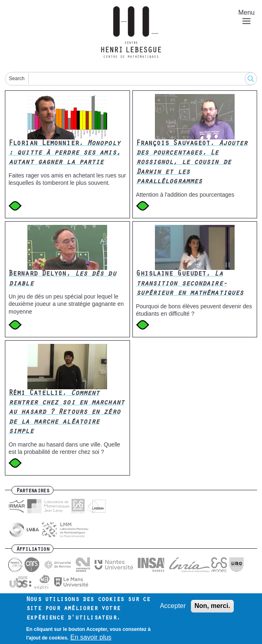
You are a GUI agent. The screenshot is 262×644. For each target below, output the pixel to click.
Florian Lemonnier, (64, 154)
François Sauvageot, (192, 163)
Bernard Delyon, (62, 279)
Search (17, 79)
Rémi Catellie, (66, 413)
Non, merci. (212, 609)
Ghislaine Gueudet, (190, 284)
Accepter (173, 609)
